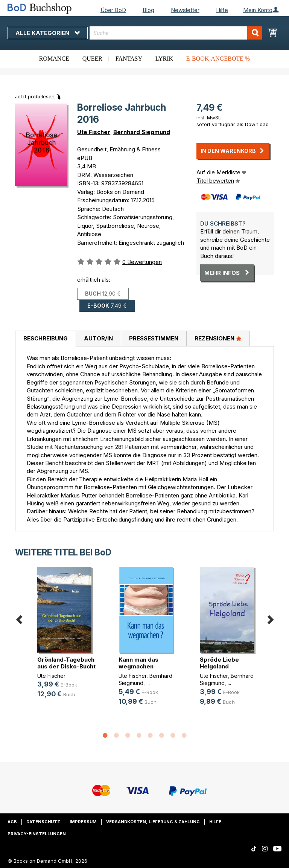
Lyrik (164, 59)
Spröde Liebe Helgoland (219, 663)
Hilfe (222, 10)
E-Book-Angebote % (218, 59)
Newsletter (185, 10)
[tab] (45, 339)
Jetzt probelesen (35, 96)
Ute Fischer (94, 132)
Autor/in (98, 338)
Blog (148, 10)
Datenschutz (43, 822)
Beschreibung (46, 338)
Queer (92, 59)
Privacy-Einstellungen (37, 834)
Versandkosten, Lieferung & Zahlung (153, 822)
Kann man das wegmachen (138, 663)
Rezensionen (218, 338)
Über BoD (113, 10)
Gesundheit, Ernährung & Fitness (119, 149)
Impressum (83, 822)
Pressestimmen (154, 338)
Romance (54, 59)
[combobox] (176, 33)
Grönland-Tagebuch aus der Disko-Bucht (66, 663)
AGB (12, 822)
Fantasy (129, 59)
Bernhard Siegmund (142, 132)
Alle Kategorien (48, 33)
